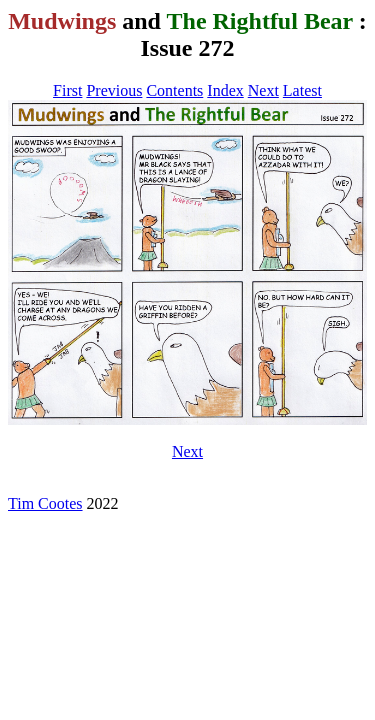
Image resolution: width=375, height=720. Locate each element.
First (67, 90)
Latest (302, 90)
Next (263, 90)
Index (225, 90)
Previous (114, 90)
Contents (174, 90)
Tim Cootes (45, 503)
